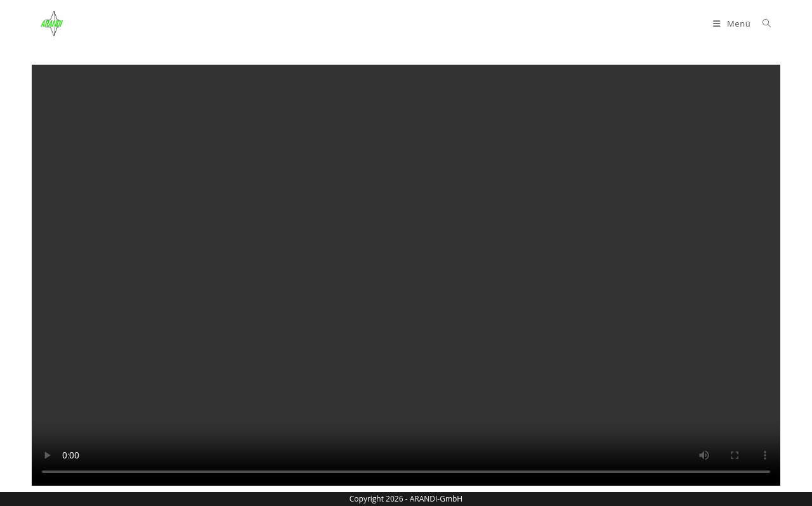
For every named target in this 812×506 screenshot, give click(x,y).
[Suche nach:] (762, 23)
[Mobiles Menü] (733, 23)
